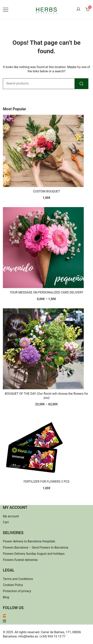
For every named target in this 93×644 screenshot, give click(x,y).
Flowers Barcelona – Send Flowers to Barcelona (36, 547)
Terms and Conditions (18, 579)
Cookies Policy (13, 585)
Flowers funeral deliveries (20, 560)
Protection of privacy (17, 591)
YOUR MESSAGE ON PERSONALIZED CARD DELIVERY (46, 292)
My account (11, 516)
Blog (6, 597)
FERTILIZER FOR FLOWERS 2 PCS (47, 482)
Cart (6, 522)
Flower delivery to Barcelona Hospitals (29, 541)
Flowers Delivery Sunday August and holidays (34, 554)
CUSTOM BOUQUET (46, 191)
